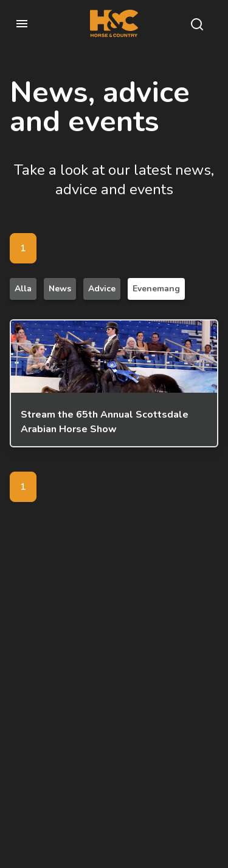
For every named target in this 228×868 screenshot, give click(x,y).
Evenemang (156, 289)
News (60, 289)
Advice (102, 289)
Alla (23, 289)
